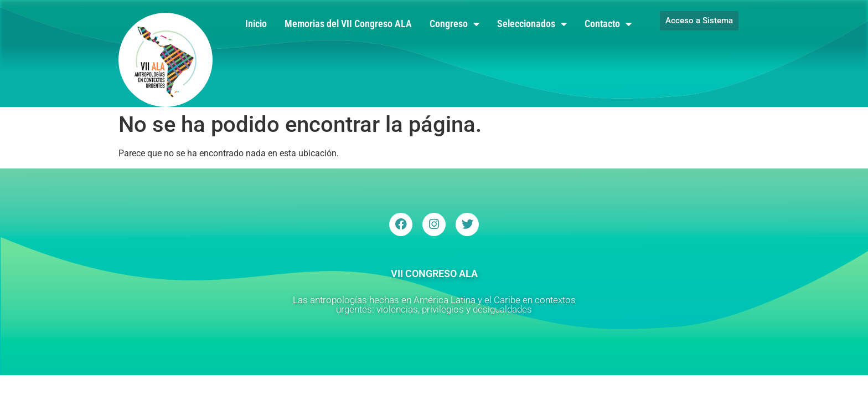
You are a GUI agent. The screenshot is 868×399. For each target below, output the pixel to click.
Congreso (454, 24)
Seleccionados (532, 24)
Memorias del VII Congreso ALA (348, 24)
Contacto (608, 24)
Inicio (256, 24)
